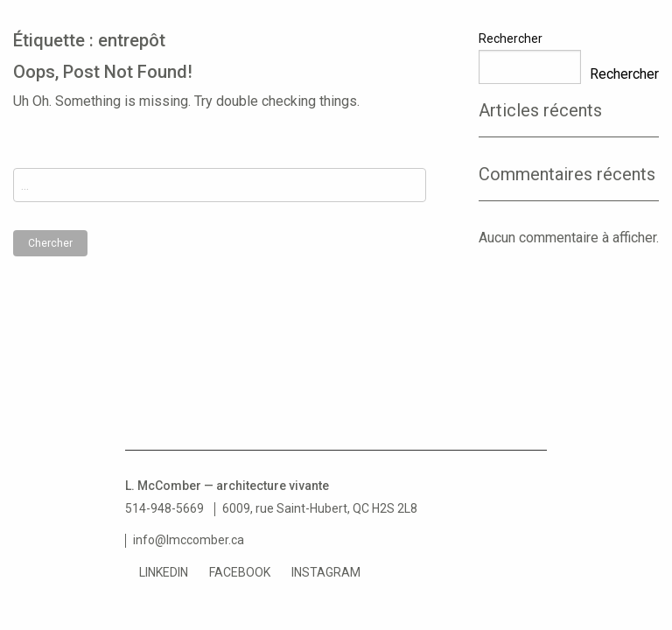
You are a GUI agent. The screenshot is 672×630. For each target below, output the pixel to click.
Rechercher (511, 38)
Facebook (240, 572)
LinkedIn (164, 572)
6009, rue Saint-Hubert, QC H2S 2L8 (320, 508)
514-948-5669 (164, 508)
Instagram (326, 572)
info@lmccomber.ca (189, 540)
